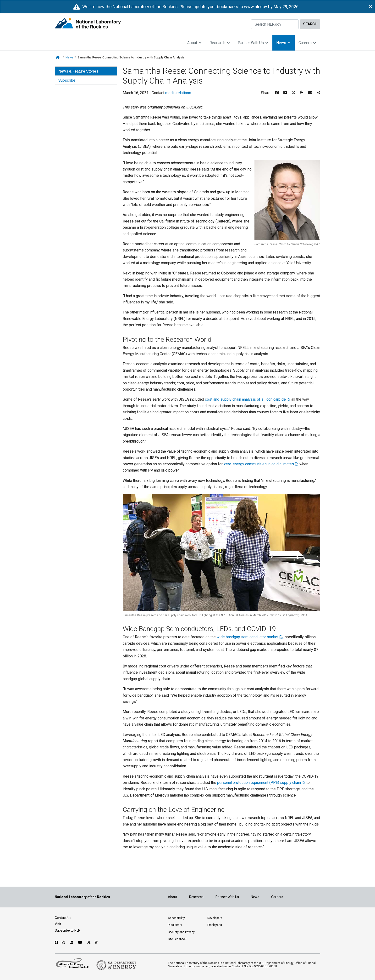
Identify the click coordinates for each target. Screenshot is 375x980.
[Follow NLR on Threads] (96, 942)
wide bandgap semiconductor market (248, 637)
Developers (215, 918)
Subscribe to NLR (68, 930)
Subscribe (67, 80)
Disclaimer (175, 925)
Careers (307, 43)
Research (220, 43)
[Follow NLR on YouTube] (81, 942)
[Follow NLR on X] (89, 942)
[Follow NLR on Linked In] (72, 942)
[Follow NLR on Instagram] (64, 942)
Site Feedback (177, 939)
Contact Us (63, 918)
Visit (58, 924)
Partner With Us (253, 43)
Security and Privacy (181, 932)
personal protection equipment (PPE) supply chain (259, 783)
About (195, 43)
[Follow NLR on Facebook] (56, 942)
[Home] (59, 57)
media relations (178, 93)
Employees (215, 925)
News (284, 43)
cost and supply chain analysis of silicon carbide (245, 399)
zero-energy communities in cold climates (259, 464)
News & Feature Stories (78, 71)
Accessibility (176, 918)
